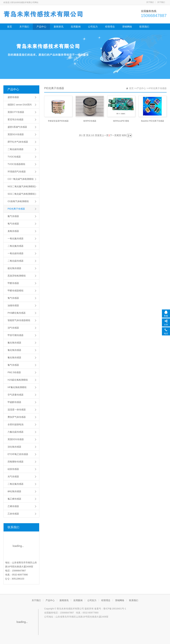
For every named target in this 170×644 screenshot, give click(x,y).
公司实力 (93, 27)
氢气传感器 (13, 298)
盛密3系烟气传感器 (17, 127)
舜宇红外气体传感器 (18, 142)
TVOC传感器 (14, 157)
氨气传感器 (13, 216)
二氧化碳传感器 (16, 149)
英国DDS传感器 (16, 439)
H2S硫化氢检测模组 (18, 380)
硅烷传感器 (13, 469)
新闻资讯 (59, 27)
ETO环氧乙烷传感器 (18, 454)
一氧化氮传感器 (16, 238)
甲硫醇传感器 (14, 402)
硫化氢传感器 (14, 268)
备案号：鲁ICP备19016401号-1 (110, 609)
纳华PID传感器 (90, 121)
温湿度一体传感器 (17, 410)
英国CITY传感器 (16, 112)
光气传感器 (13, 476)
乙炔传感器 (13, 514)
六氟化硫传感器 (16, 432)
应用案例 (76, 27)
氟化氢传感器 (14, 343)
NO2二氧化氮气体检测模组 (21, 186)
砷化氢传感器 (14, 491)
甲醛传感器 (13, 283)
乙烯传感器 (13, 506)
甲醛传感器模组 (16, 291)
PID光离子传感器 (16, 209)
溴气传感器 (13, 328)
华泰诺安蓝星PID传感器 (58, 121)
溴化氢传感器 (14, 447)
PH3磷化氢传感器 (17, 313)
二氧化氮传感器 (16, 246)
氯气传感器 (13, 365)
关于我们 (150, 2)
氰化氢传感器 (14, 357)
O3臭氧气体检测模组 (18, 201)
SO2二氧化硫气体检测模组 (21, 194)
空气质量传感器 (16, 395)
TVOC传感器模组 (16, 164)
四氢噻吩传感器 (16, 462)
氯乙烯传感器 (14, 499)
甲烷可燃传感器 (16, 335)
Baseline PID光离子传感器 (152, 121)
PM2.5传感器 (14, 372)
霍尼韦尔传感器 (16, 119)
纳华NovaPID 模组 (121, 121)
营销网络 (127, 27)
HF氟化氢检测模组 (17, 387)
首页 (10, 27)
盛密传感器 (13, 97)
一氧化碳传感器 (16, 253)
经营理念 (110, 27)
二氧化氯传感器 (16, 484)
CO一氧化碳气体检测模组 (21, 179)
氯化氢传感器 (14, 350)
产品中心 (41, 27)
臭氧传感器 (13, 231)
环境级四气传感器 (17, 172)
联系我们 (144, 27)
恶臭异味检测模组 (17, 276)
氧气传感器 (13, 224)
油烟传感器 (13, 305)
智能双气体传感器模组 (19, 320)
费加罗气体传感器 (17, 417)
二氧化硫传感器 (16, 261)
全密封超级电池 (16, 424)
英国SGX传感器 (16, 134)
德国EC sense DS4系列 (20, 105)
